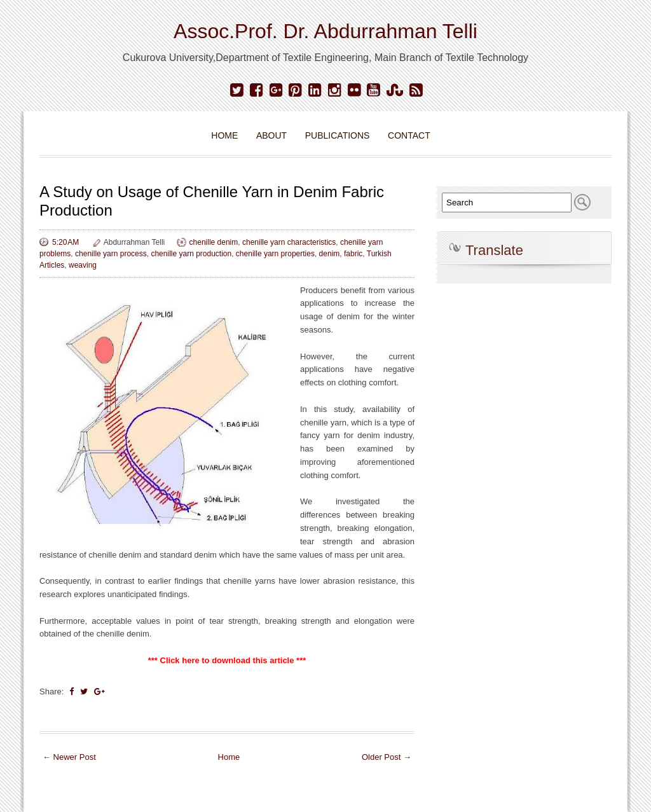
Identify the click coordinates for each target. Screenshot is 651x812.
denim (330, 254)
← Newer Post (69, 757)
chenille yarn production (191, 254)
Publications (338, 135)
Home (224, 135)
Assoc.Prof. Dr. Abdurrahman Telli (325, 31)
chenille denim (214, 242)
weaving (83, 265)
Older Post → (387, 757)
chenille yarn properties (275, 254)
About (271, 135)
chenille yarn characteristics (289, 242)
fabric (353, 254)
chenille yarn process (111, 254)
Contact (409, 135)
